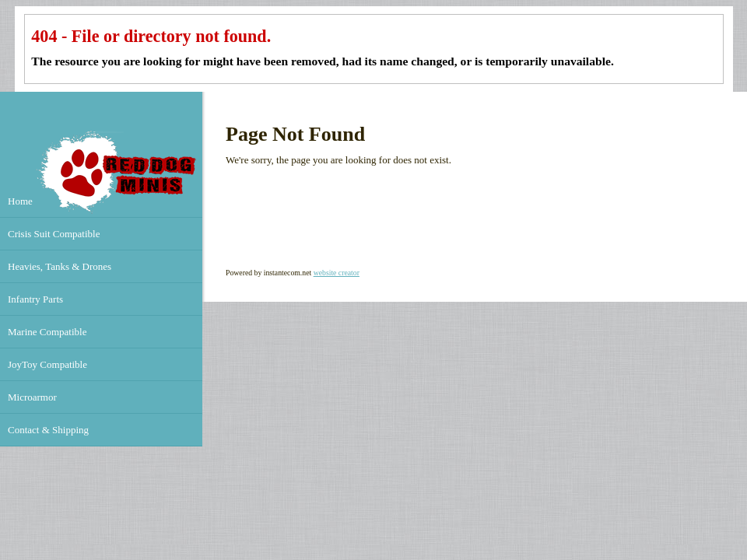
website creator (337, 273)
